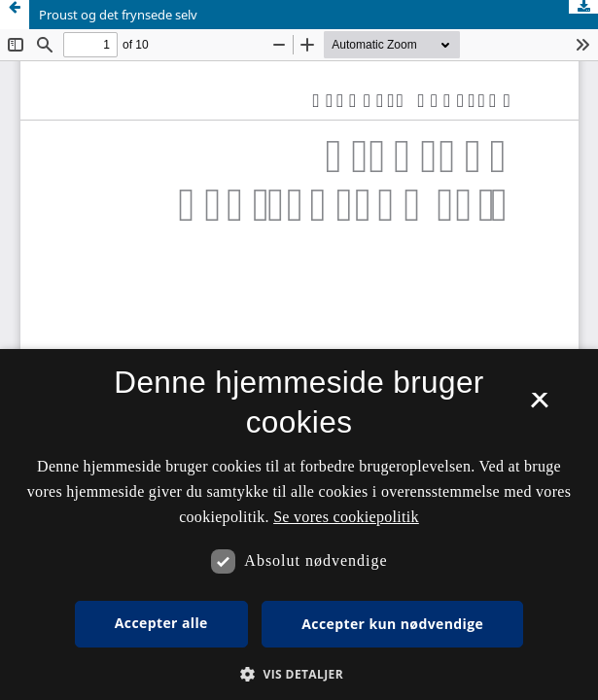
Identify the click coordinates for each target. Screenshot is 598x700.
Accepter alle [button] (161, 623)
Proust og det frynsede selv (118, 15)
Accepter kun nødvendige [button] (392, 624)
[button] (299, 674)
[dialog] (299, 525)
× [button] (539, 406)
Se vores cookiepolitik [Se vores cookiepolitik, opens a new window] (346, 517)
